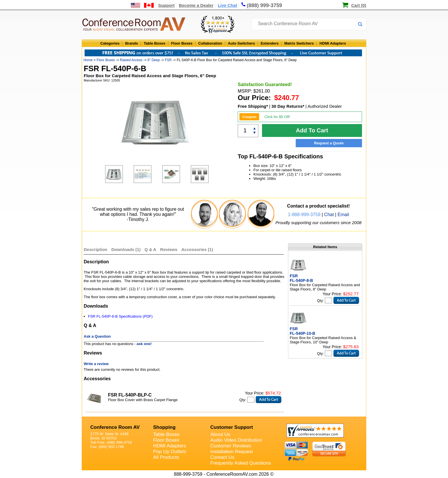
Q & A (151, 249)
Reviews (169, 249)
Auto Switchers (242, 43)
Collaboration (210, 43)
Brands (132, 43)
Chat (329, 215)
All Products (166, 457)
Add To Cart (312, 130)
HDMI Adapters (333, 43)
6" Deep (154, 60)
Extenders (270, 43)
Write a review (96, 364)
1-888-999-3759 (304, 215)
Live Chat (227, 5)
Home (88, 60)
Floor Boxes (182, 43)
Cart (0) (359, 5)
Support (166, 5)
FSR (168, 60)
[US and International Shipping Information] (142, 5)
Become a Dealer (196, 5)
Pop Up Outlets (170, 452)
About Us (220, 434)
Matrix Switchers (299, 43)
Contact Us (222, 457)
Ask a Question (97, 336)
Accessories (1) (197, 249)
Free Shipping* (253, 106)
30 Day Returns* (288, 106)
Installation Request (232, 452)
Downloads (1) (126, 249)
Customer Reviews (231, 446)
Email (343, 215)
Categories (110, 43)
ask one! (144, 344)
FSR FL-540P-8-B (301, 278)
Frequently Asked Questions (241, 463)
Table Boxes (155, 43)
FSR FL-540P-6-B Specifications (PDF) (120, 316)
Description (96, 249)
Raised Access (131, 60)
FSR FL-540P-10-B (302, 331)
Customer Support (232, 427)
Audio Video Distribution (236, 440)
